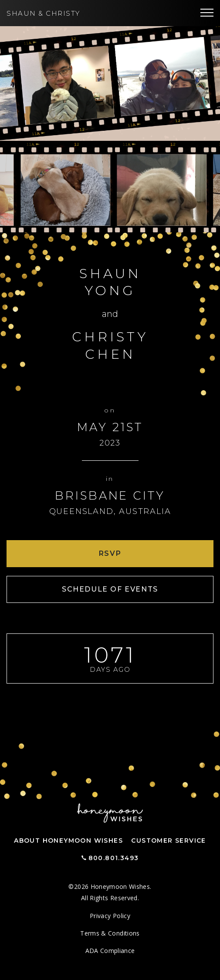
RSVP (110, 553)
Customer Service (168, 840)
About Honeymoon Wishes (68, 840)
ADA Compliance (110, 951)
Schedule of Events (110, 589)
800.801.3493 (114, 858)
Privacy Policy (110, 916)
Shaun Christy (43, 13)
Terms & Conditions (110, 933)
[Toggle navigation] (207, 13)
